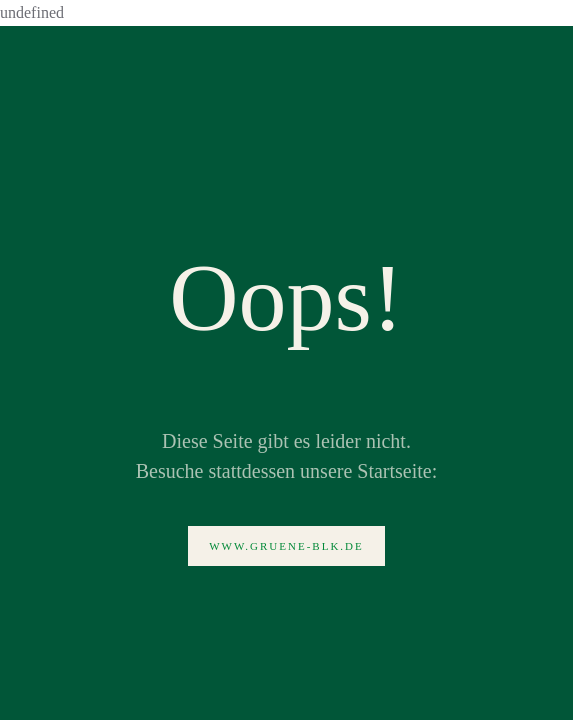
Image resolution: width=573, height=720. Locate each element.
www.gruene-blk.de (286, 546)
